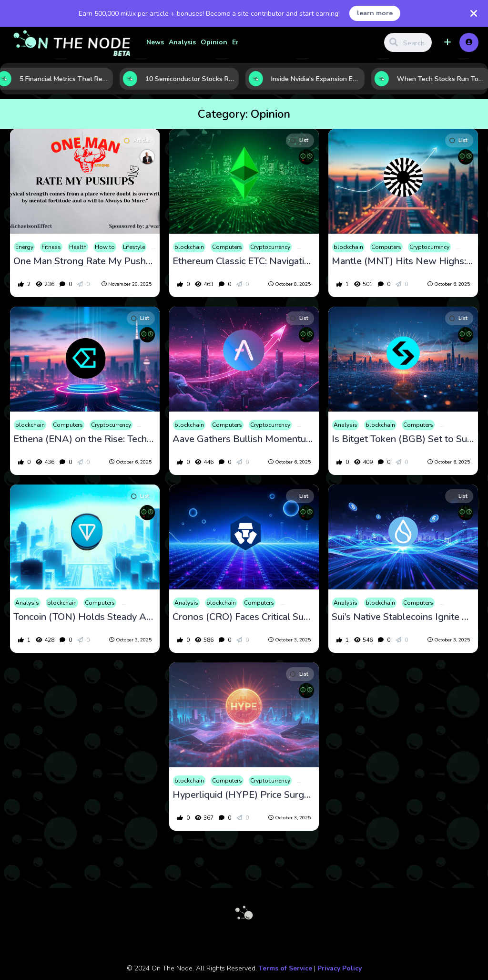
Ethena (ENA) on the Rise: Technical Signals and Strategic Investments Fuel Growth (85, 439)
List (299, 140)
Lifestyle (134, 247)
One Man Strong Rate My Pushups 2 (85, 261)
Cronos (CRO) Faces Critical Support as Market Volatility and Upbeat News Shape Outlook (244, 617)
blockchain (189, 247)
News (155, 42)
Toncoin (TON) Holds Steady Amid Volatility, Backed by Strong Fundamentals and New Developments (85, 617)
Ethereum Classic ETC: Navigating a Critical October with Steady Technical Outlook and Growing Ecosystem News (244, 261)
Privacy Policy (340, 968)
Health (78, 247)
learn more (375, 13)
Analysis (182, 42)
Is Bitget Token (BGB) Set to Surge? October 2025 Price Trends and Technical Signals (403, 439)
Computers (227, 247)
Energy (24, 247)
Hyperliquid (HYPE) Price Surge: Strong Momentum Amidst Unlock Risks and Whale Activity (244, 795)
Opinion (214, 42)
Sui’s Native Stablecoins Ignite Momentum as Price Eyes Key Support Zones (403, 617)
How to (105, 247)
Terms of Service (285, 968)
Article (137, 140)
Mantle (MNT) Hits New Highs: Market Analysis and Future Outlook (403, 261)
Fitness (51, 247)
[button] (447, 42)
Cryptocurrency (270, 247)
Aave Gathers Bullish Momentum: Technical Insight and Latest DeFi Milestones (244, 439)
